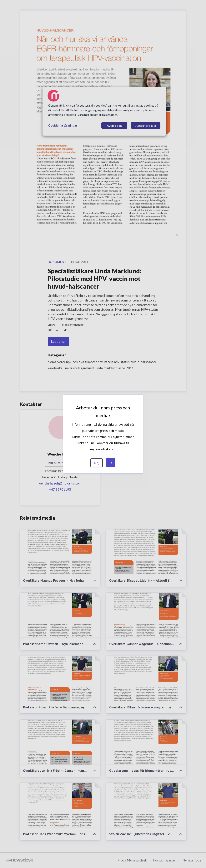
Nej (97, 463)
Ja (111, 463)
